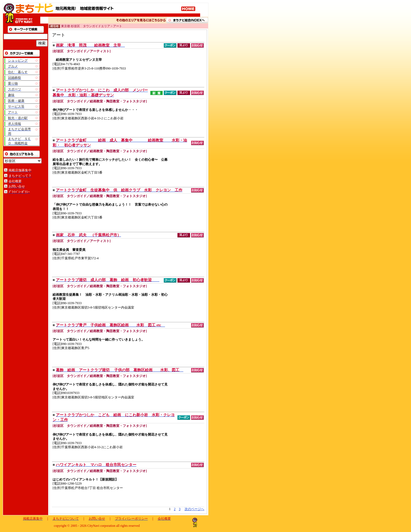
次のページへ (194, 509)
